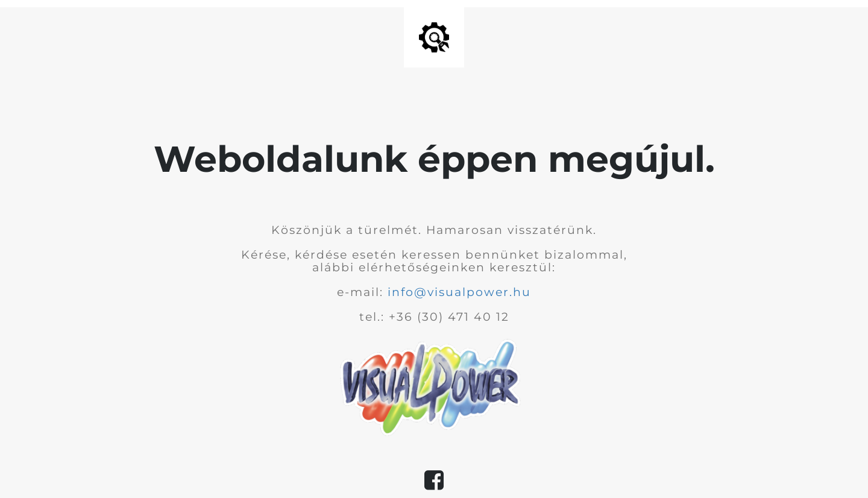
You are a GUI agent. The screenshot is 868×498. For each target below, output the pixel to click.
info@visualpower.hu (459, 292)
